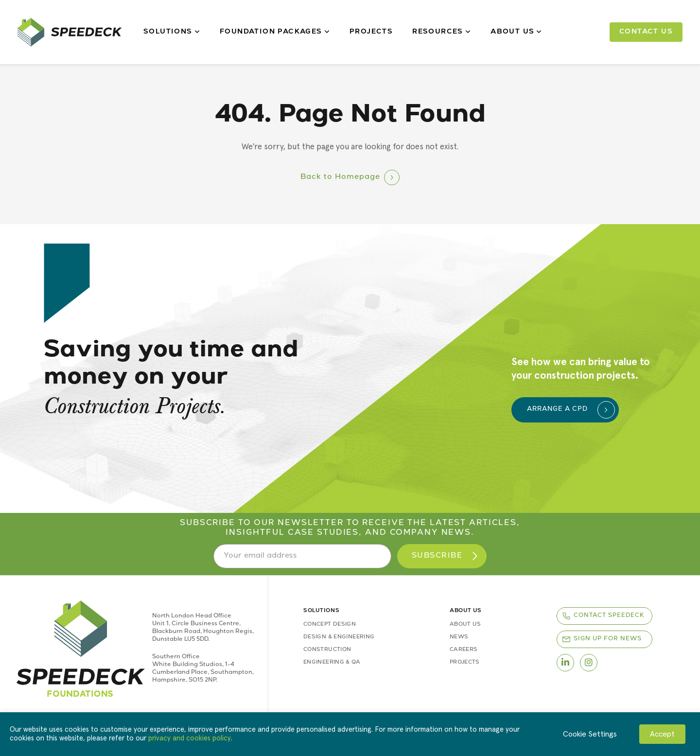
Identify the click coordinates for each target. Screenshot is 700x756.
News (459, 637)
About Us (516, 32)
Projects (371, 32)
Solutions (172, 32)
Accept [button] (662, 734)
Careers (464, 650)
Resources (442, 32)
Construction (327, 650)
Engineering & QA (332, 662)
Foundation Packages (275, 32)
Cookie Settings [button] (590, 734)
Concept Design (330, 624)
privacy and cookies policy (190, 738)
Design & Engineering (339, 637)
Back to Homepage (340, 177)
